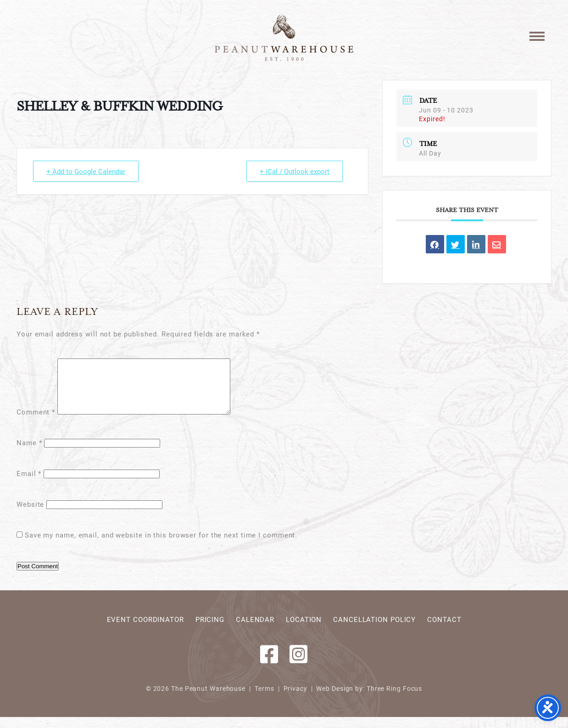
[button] (537, 36)
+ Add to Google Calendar (86, 171)
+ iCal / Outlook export (295, 171)
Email (29, 484)
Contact (444, 630)
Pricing (210, 630)
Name (29, 454)
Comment (36, 423)
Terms (265, 700)
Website (30, 515)
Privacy (295, 700)
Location (304, 630)
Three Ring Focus (394, 700)
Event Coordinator (145, 630)
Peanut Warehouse (284, 38)
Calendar (255, 630)
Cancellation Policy (374, 630)
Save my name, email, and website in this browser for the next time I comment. (161, 546)
